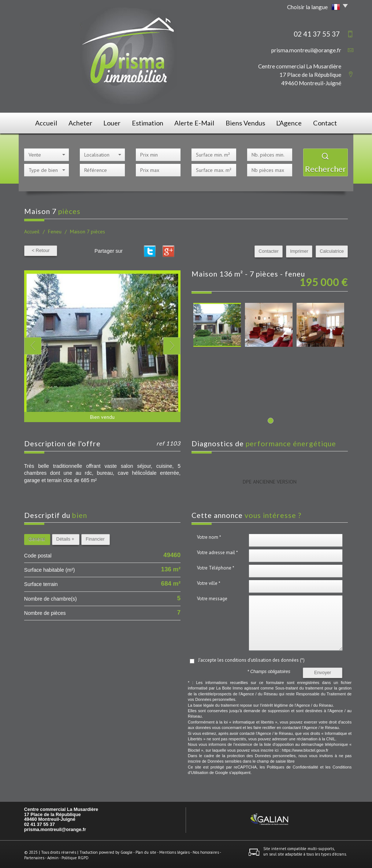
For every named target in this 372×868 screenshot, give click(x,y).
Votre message (212, 596)
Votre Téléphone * (216, 566)
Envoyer (323, 670)
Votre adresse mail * (217, 550)
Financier (95, 537)
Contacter (269, 249)
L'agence (291, 122)
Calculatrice (332, 249)
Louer (113, 122)
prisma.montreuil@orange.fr (306, 50)
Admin (53, 856)
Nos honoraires (206, 850)
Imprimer (300, 249)
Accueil (42, 122)
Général (37, 537)
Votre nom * (209, 535)
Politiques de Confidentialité (293, 765)
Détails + (65, 537)
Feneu (55, 229)
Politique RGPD (75, 856)
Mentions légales (174, 850)
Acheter (78, 122)
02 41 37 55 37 (40, 822)
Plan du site (146, 850)
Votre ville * (209, 581)
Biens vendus (246, 122)
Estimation (151, 122)
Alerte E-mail (197, 122)
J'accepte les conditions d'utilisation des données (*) (251, 658)
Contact (329, 122)
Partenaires (34, 856)
